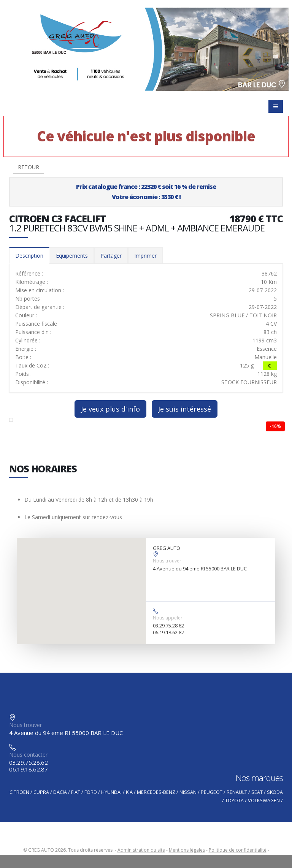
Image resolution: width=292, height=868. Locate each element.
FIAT (76, 792)
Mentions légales (187, 850)
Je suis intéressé (185, 409)
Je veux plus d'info (110, 409)
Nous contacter (28, 755)
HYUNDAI (111, 792)
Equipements (72, 256)
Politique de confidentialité (238, 850)
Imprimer (145, 256)
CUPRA (41, 792)
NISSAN (188, 792)
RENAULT (237, 792)
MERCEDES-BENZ (156, 792)
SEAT (257, 792)
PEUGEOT (212, 792)
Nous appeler (168, 618)
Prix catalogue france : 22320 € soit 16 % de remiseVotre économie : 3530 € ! (146, 192)
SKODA (275, 792)
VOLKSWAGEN (264, 801)
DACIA (60, 792)
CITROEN (19, 792)
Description (29, 256)
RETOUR (29, 167)
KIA (129, 792)
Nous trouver (167, 561)
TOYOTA (234, 801)
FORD (91, 792)
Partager (111, 256)
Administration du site (141, 850)
